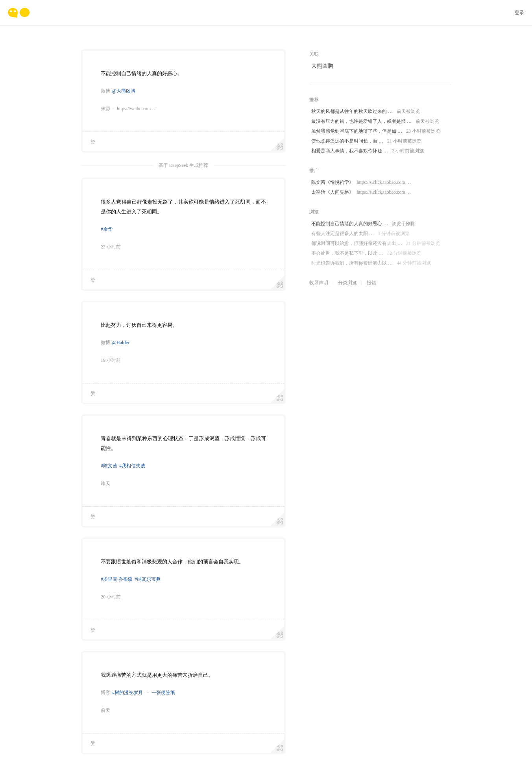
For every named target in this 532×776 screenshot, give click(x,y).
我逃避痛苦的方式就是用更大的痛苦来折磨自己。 (157, 675)
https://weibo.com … (137, 109)
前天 (105, 710)
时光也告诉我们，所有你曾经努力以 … (371, 263)
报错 (371, 283)
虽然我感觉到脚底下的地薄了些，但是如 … (376, 131)
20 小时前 (111, 597)
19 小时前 (111, 360)
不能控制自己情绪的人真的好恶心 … (363, 224)
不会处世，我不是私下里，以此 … (366, 253)
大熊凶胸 (322, 66)
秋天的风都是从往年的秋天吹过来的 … (366, 112)
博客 (105, 693)
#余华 (107, 229)
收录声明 (319, 283)
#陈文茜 (109, 466)
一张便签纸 (163, 693)
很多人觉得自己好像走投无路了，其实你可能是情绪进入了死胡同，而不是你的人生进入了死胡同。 (183, 207)
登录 (519, 13)
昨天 (105, 483)
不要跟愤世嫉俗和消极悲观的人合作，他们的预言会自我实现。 (172, 562)
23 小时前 (111, 247)
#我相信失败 (132, 466)
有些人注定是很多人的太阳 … (360, 234)
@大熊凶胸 (124, 91)
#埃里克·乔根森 (117, 579)
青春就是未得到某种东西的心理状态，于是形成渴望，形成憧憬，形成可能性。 (183, 443)
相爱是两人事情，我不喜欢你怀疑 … (368, 151)
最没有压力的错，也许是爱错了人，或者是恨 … (375, 121)
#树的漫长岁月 (127, 693)
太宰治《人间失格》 (361, 192)
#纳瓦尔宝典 (148, 579)
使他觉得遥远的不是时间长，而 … (366, 141)
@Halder (121, 343)
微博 (105, 91)
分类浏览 (347, 283)
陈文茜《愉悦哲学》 (361, 182)
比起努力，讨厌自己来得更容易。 (139, 325)
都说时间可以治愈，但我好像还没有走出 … (376, 244)
